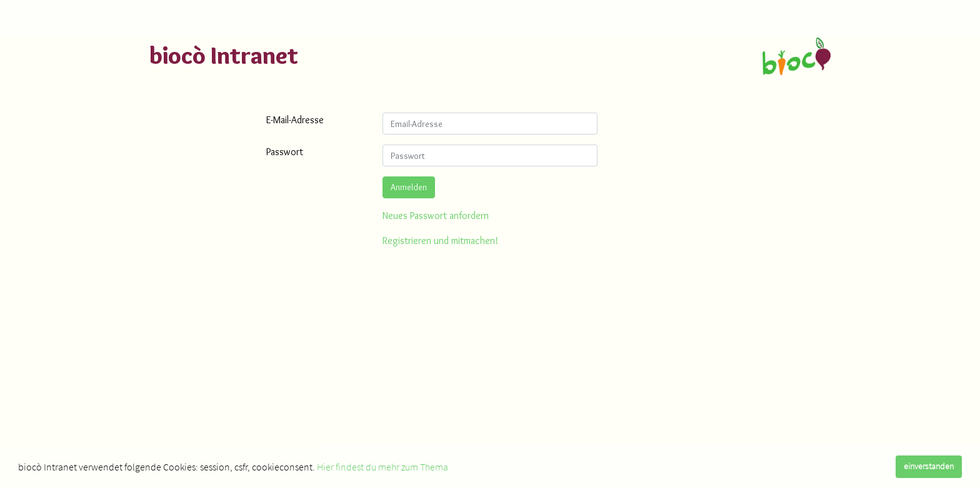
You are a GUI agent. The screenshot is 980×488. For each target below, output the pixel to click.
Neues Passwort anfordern (436, 216)
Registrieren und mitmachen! (440, 241)
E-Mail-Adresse (295, 120)
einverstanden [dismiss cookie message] (929, 466)
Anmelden (409, 187)
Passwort (285, 152)
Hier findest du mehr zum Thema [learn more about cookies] (382, 467)
